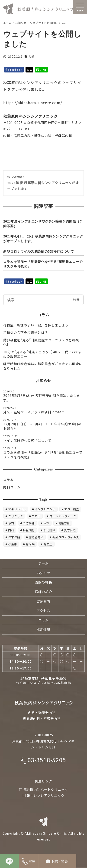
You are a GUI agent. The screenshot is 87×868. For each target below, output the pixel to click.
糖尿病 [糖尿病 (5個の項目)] (30, 544)
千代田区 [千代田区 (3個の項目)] (49, 530)
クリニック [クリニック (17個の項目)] (16, 516)
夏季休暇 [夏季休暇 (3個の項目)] (70, 530)
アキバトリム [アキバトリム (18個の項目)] (17, 509)
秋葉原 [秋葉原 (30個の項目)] (13, 544)
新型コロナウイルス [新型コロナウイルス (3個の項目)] (66, 537)
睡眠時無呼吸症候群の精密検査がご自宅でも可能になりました (43, 366)
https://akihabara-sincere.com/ (33, 103)
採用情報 (43, 629)
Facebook (14, 69)
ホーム (43, 563)
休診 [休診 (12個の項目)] (46, 523)
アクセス (43, 611)
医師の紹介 (44, 592)
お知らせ (43, 573)
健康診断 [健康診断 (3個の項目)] (64, 523)
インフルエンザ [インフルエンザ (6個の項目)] (45, 509)
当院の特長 (44, 582)
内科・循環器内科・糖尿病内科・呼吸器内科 (38, 136)
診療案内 (43, 601)
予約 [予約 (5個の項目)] (11, 523)
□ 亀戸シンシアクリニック (43, 795)
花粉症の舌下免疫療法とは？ (26, 333)
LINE (42, 69)
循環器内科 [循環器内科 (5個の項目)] (36, 537)
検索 (76, 300)
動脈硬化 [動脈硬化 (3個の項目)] (29, 530)
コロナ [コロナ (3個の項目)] (36, 516)
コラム (8, 480)
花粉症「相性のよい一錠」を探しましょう (36, 325)
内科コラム (12, 487)
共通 (32, 56)
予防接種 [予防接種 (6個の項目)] (29, 523)
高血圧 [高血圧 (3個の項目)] (48, 544)
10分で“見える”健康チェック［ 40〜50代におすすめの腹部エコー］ (43, 354)
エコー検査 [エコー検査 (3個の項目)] (72, 509)
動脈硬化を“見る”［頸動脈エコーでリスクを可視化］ (41, 342)
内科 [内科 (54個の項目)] (11, 530)
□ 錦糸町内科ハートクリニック (43, 789)
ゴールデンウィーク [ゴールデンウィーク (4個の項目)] (63, 516)
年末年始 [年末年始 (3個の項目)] (14, 537)
